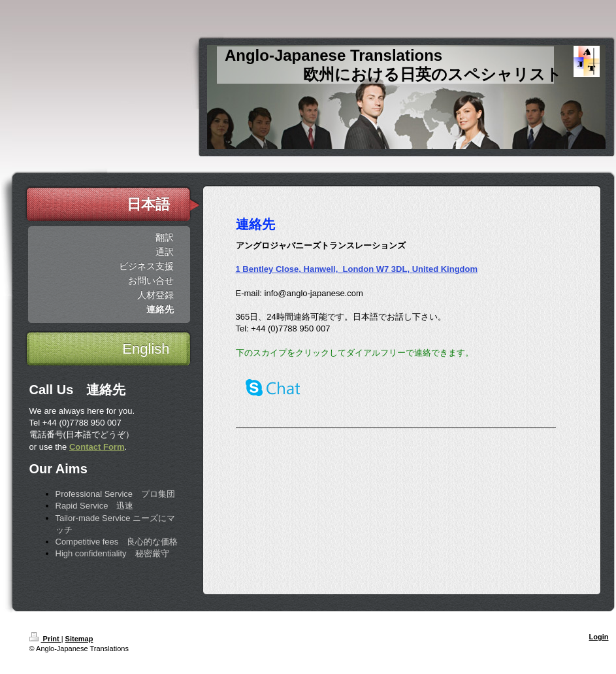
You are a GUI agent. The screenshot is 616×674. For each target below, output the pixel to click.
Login (599, 637)
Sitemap (79, 639)
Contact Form (97, 447)
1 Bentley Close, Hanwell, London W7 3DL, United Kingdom (357, 269)
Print (45, 639)
